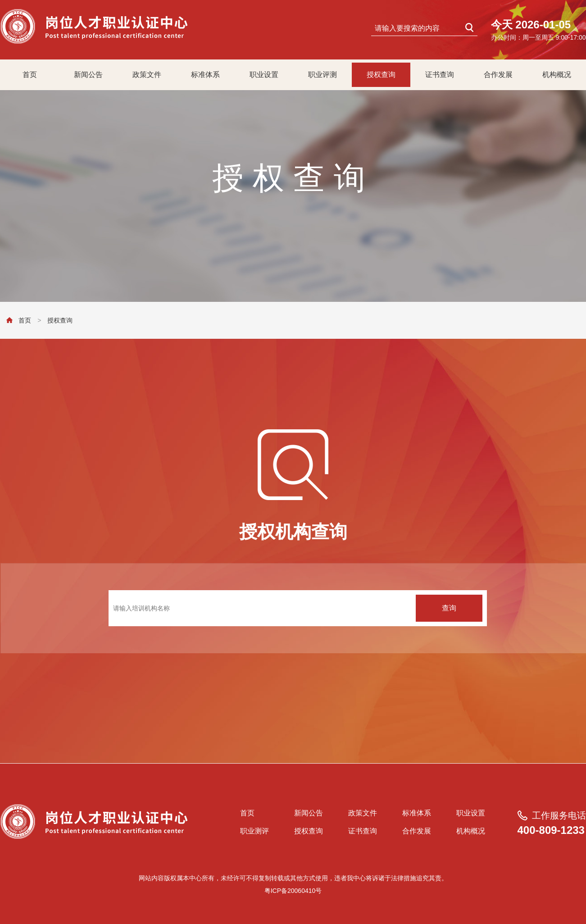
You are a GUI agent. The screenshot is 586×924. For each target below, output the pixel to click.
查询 (449, 608)
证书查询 (440, 75)
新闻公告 (88, 75)
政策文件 (147, 75)
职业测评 (254, 831)
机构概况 (557, 75)
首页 (30, 75)
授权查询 (381, 75)
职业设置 (264, 75)
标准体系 (205, 75)
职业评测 (323, 75)
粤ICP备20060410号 (293, 891)
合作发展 (498, 75)
